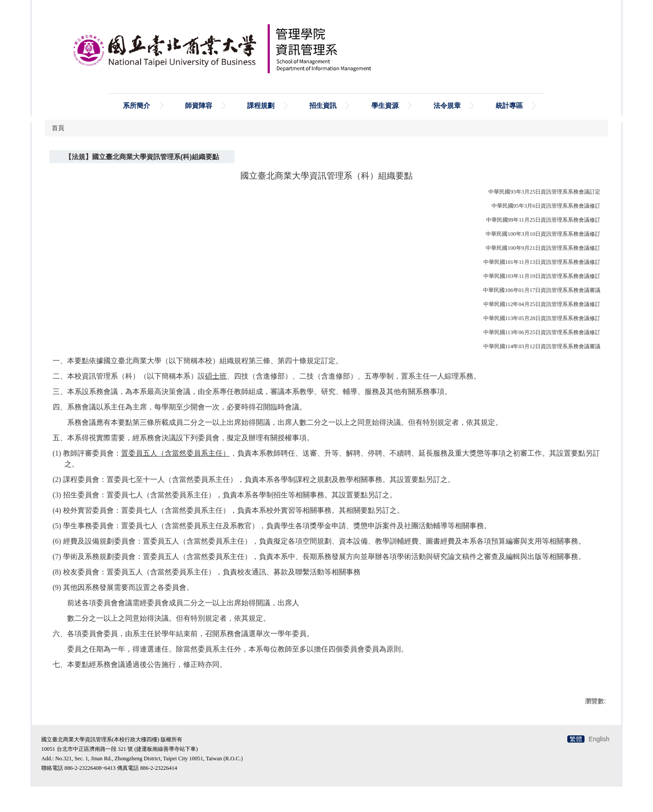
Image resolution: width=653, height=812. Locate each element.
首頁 (58, 128)
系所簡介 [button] (136, 105)
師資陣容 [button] (199, 105)
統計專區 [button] (509, 105)
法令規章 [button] (447, 105)
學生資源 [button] (385, 105)
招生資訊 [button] (323, 105)
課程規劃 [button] (261, 105)
